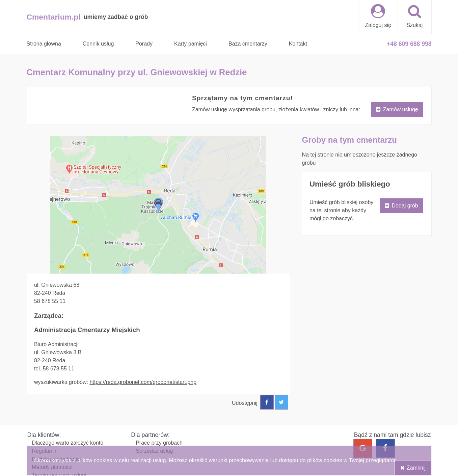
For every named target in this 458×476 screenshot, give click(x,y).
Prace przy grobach (159, 443)
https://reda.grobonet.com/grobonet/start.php (143, 382)
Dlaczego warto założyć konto (68, 443)
